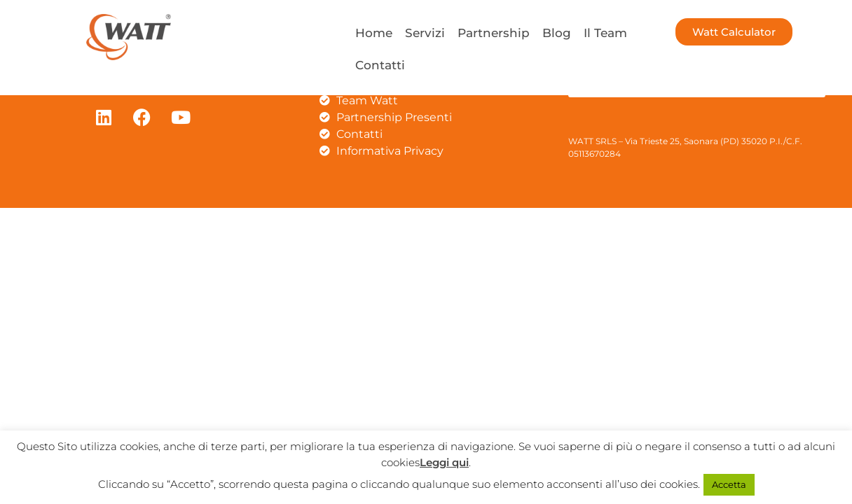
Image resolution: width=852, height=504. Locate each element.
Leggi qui (444, 462)
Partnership (494, 33)
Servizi (425, 33)
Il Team (605, 33)
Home (374, 33)
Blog (557, 33)
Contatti (380, 65)
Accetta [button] (729, 484)
